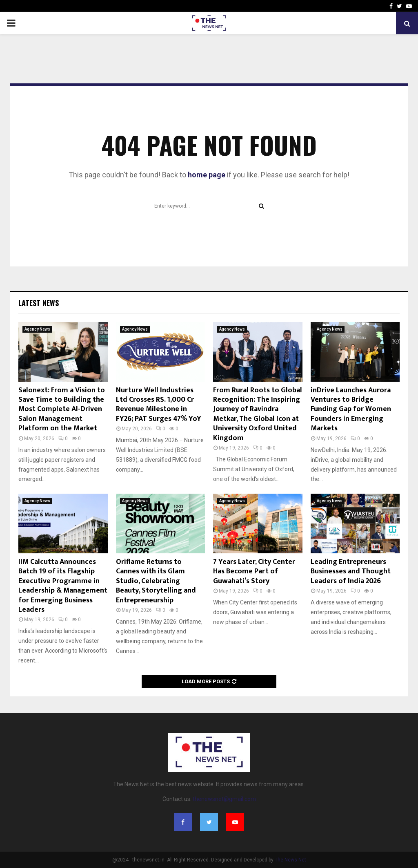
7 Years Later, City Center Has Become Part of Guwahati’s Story (254, 572)
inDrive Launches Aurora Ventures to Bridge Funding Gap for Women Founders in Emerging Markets (351, 409)
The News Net (290, 860)
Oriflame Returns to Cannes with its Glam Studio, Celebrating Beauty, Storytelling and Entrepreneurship (156, 581)
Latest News (39, 303)
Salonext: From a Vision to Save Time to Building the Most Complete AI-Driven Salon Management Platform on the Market (62, 409)
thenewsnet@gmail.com (224, 799)
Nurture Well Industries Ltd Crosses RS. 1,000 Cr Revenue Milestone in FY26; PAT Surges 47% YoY (159, 405)
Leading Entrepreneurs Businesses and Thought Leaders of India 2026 (351, 572)
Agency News (37, 329)
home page (207, 175)
